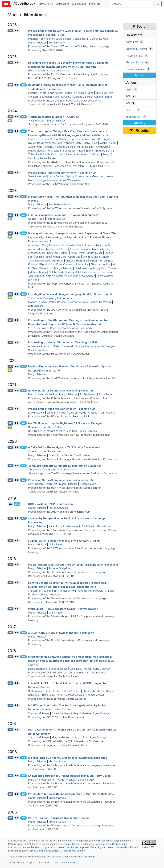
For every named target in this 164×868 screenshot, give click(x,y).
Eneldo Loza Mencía (60, 455)
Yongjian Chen (72, 143)
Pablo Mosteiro (109, 268)
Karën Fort (71, 93)
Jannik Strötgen (106, 346)
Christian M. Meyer (80, 669)
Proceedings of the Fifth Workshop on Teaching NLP (61, 409)
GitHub (95, 4)
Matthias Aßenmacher (41, 39)
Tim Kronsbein (83, 455)
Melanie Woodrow (39, 70)
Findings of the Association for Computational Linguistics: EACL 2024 (69, 124)
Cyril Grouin (88, 526)
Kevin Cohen (35, 394)
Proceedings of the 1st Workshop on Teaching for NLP (63, 342)
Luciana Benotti (37, 93)
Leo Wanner (87, 276)
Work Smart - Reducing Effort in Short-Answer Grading (63, 609)
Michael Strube (57, 761)
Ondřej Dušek (95, 253)
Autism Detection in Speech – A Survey (54, 117)
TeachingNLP (133, 117)
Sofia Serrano (57, 43)
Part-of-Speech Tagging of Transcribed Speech (59, 818)
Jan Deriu (73, 431)
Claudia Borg (80, 39)
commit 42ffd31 (68, 862)
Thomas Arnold (67, 591)
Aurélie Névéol (48, 158)
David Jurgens (36, 413)
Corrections (63, 4)
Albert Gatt (74, 257)
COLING (130, 110)
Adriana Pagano (103, 97)
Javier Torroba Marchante (73, 154)
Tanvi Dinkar (78, 253)
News (43, 4)
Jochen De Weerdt (101, 302)
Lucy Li (73, 413)
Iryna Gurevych (102, 669)
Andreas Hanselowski (90, 591)
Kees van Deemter (58, 253)
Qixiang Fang (43, 257)
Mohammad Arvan (57, 249)
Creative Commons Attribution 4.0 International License (56, 851)
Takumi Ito (96, 261)
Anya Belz (34, 245)
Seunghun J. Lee (49, 97)
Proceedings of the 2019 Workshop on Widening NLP (59, 512)
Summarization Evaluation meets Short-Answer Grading (64, 541)
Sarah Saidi (49, 154)
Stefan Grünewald (64, 346)
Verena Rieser (92, 272)
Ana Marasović (95, 176)
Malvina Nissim (38, 272)
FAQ (51, 4)
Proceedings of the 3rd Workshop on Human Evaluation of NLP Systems (70, 208)
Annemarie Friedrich (40, 346)
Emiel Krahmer (64, 264)
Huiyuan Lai (82, 264)
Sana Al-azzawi (37, 176)
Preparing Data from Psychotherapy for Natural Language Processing (73, 564)
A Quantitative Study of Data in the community (61, 633)
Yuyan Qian (102, 147)
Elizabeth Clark (37, 253)
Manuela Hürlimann (77, 261)
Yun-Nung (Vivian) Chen (42, 328)
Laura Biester (63, 39)
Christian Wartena (38, 350)
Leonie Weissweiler (70, 180)
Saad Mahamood (42, 268)
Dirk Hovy (58, 261)
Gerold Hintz (55, 691)
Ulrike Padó (55, 544)
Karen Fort (34, 139)
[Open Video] (10, 121)
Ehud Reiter (69, 245)
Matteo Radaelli (37, 151)
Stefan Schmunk (58, 508)
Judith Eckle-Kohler (52, 695)
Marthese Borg (53, 143)
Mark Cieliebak (100, 249)
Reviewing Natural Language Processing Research (60, 391)
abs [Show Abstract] (23, 85)
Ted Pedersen (107, 413)
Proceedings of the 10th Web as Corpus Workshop (57, 699)
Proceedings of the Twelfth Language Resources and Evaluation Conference (72, 459)
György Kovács (99, 39)
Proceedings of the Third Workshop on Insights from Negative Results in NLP (73, 378)
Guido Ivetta (86, 93)
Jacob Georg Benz (59, 204)
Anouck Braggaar (80, 249)
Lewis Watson (105, 276)
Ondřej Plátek (74, 272)
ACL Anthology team (70, 857)
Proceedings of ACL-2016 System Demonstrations (57, 717)
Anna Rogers (106, 394)
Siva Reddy (85, 328)
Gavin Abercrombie (88, 245)
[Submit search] (158, 4)
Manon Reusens (37, 302)
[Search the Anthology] (132, 4)
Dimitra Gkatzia (91, 257)
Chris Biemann (72, 691)
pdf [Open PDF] (10, 31)
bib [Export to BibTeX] (17, 31)
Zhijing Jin (101, 93)
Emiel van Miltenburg (86, 268)
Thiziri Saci (34, 154)
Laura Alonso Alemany (55, 139)
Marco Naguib (85, 147)
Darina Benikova (38, 669)
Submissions (80, 4)
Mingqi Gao (59, 257)
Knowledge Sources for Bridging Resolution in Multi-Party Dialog (69, 776)
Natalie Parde (56, 272)
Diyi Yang (33, 280)
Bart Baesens (36, 306)
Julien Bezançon (101, 139)
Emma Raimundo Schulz (100, 151)
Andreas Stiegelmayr (61, 568)
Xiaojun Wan (71, 276)
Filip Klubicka (47, 264)
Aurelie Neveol (134, 55)
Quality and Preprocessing (51, 504)
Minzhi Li (66, 97)
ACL (128, 96)
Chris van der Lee (100, 264)
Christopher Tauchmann (42, 469)
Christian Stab (80, 737)
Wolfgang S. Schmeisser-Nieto (66, 151)
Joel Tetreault (36, 276)
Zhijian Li (49, 147)
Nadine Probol (37, 121)
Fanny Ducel (56, 93)
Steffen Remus (37, 691)
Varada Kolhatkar (56, 413)
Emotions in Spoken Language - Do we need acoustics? (63, 215)
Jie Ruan (107, 272)
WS (128, 103)
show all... (140, 75)
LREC (129, 89)
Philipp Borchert (58, 302)
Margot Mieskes (37, 43)
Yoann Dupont (108, 143)
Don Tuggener (36, 431)
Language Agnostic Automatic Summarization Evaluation (65, 466)
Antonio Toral (54, 276)
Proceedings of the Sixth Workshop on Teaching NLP (62, 172)
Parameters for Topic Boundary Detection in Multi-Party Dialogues (71, 794)
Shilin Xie (95, 154)
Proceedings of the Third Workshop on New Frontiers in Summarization (69, 435)
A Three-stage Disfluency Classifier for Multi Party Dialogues (67, 758)
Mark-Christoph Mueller (41, 780)
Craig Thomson (51, 245)
